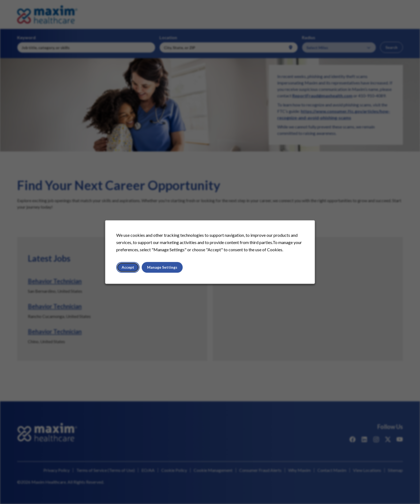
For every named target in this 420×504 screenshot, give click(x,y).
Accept (132, 270)
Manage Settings (165, 270)
